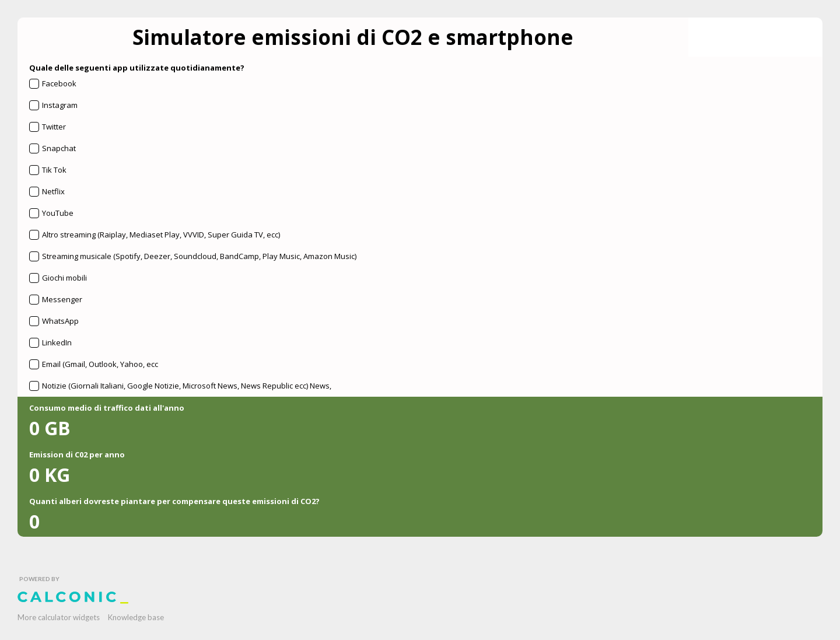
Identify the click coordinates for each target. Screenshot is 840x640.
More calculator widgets (59, 617)
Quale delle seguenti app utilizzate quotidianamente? (137, 68)
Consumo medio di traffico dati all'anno (107, 408)
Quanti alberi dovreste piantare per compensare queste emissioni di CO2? (174, 501)
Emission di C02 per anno (77, 454)
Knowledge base (136, 617)
